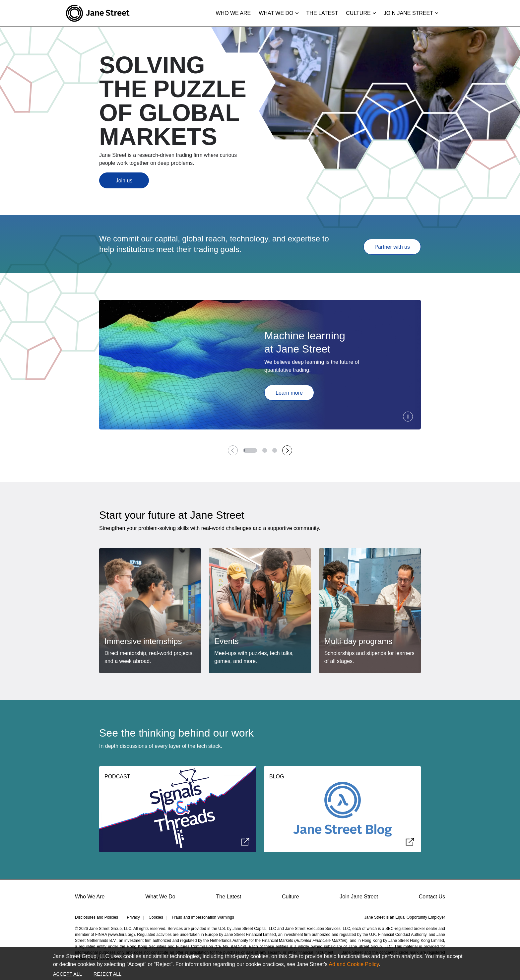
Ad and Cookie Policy (354, 964)
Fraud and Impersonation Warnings (203, 917)
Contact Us (432, 897)
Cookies (156, 917)
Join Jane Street (359, 897)
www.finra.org (122, 935)
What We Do (160, 897)
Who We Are (90, 897)
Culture (291, 897)
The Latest (229, 897)
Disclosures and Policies (97, 917)
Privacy (133, 917)
